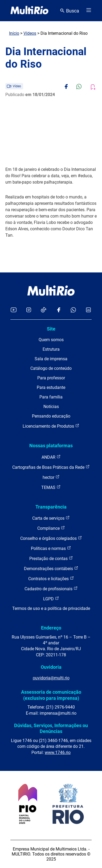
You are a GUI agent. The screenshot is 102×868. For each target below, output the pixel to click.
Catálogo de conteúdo (51, 368)
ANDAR (51, 457)
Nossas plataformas (51, 446)
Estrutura (51, 349)
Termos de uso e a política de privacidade (51, 608)
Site (51, 329)
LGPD (51, 599)
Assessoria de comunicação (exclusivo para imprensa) (51, 695)
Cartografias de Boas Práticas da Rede (51, 467)
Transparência (51, 507)
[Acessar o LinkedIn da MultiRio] (88, 310)
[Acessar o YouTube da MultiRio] (14, 310)
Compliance (51, 528)
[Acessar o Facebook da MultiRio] (59, 310)
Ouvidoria (51, 667)
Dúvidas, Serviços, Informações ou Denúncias (51, 728)
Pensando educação (51, 416)
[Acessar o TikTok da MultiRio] (44, 310)
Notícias (51, 407)
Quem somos (51, 340)
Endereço (51, 628)
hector (51, 477)
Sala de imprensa (51, 359)
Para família (51, 397)
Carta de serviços (51, 518)
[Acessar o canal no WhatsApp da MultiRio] (73, 310)
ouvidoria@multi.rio (51, 678)
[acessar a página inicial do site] (29, 11)
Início (14, 33)
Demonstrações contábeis (51, 568)
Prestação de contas (51, 558)
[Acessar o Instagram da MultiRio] (29, 310)
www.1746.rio (58, 752)
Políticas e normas (51, 548)
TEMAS (51, 487)
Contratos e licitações (51, 578)
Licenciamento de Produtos (51, 426)
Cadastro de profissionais (51, 589)
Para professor (51, 378)
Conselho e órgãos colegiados (51, 538)
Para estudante (51, 387)
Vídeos (30, 33)
